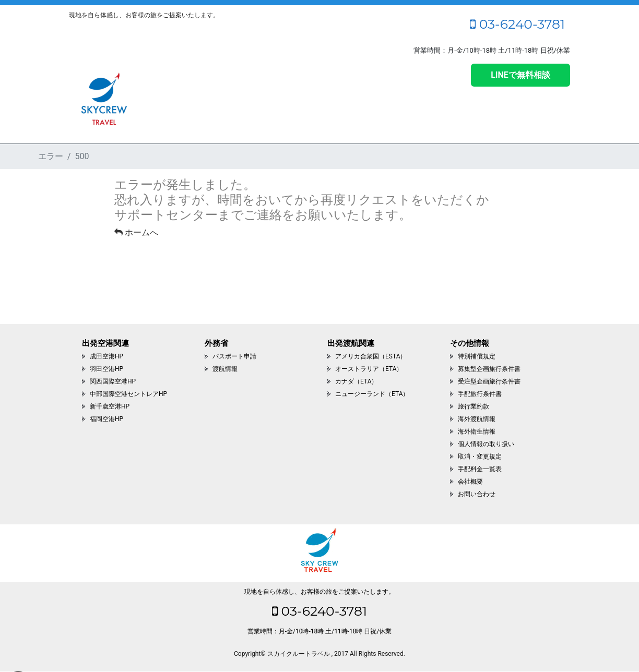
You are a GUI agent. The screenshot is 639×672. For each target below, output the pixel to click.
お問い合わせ (477, 494)
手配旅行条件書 (480, 394)
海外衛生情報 (477, 431)
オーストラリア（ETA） (369, 369)
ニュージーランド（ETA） (372, 394)
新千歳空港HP (110, 406)
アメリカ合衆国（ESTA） (371, 356)
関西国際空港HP (113, 381)
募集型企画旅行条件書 (489, 369)
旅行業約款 (474, 406)
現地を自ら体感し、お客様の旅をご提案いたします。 (319, 592)
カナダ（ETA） (356, 381)
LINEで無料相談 (520, 75)
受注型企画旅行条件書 (489, 381)
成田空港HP (106, 356)
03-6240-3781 (517, 24)
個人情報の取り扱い (486, 444)
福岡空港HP (106, 419)
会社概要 (470, 482)
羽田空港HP (106, 369)
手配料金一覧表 (480, 469)
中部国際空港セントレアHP (128, 394)
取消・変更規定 (480, 457)
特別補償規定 (477, 356)
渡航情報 (225, 369)
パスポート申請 (234, 356)
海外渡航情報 (477, 419)
